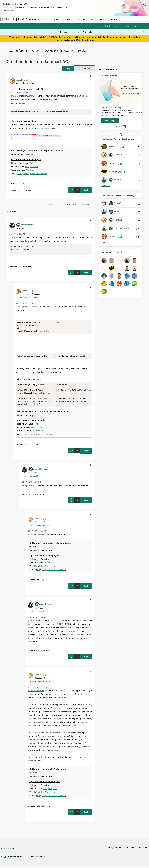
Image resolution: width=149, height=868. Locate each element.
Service (82, 50)
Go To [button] (136, 26)
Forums (45, 19)
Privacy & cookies (115, 850)
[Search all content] (114, 32)
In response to (27, 298)
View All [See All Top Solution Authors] (106, 186)
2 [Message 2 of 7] (18, 267)
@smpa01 (14, 238)
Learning (103, 19)
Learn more (8, 10)
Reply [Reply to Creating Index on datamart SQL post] (86, 190)
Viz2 (32, 167)
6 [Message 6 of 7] (36, 653)
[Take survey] (110, 121)
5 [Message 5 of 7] (36, 582)
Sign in (118, 26)
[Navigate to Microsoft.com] (7, 19)
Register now (88, 40)
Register (108, 26)
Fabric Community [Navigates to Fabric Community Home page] (28, 19)
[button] (68, 68)
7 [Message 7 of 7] (36, 808)
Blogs (92, 19)
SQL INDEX (30, 96)
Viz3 (36, 167)
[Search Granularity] (70, 32)
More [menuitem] (113, 19)
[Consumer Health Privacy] (35, 859)
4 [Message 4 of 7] (30, 496)
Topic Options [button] (84, 68)
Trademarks (143, 850)
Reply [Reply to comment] (86, 273)
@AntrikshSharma (30, 307)
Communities (80, 19)
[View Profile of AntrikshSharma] (28, 225)
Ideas (68, 19)
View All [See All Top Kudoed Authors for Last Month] (106, 242)
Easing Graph (23, 174)
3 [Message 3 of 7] (24, 447)
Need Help (22, 184)
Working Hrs (32, 170)
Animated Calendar (39, 174)
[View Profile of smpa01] (19, 80)
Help (127, 26)
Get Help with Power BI (59, 50)
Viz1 (31, 163)
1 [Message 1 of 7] (18, 190)
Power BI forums (17, 50)
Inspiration (57, 19)
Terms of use (130, 850)
